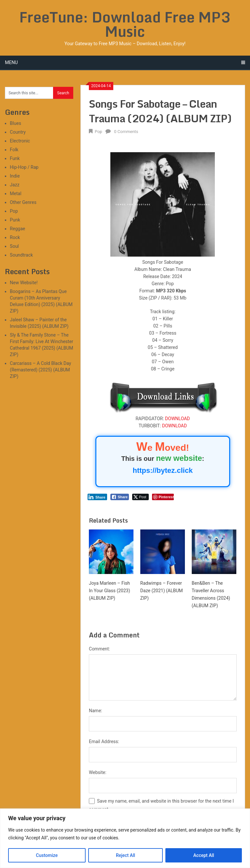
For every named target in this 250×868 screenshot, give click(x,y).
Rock (15, 237)
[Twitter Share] (140, 497)
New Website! (24, 283)
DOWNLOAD (177, 419)
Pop (98, 132)
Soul (14, 246)
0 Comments (126, 132)
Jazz (14, 185)
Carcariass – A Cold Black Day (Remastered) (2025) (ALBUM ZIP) (40, 370)
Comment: (99, 649)
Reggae (17, 229)
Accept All (204, 855)
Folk (14, 150)
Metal (15, 194)
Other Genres (23, 202)
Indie (15, 176)
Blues (15, 123)
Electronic (20, 141)
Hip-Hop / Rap (24, 167)
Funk (15, 158)
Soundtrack (21, 255)
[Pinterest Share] (163, 497)
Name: (96, 711)
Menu (11, 62)
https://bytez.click (163, 470)
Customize (47, 855)
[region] (125, 838)
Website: (98, 772)
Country (18, 132)
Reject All (125, 855)
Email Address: (104, 741)
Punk (15, 220)
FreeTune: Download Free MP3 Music (125, 24)
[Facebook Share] (120, 497)
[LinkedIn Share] (97, 497)
